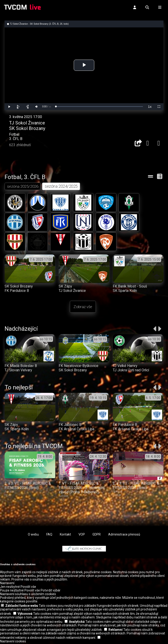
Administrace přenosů (124, 535)
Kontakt (65, 535)
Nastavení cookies (13, 642)
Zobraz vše (83, 307)
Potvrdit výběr (51, 591)
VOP (82, 535)
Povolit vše (28, 588)
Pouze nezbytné (12, 591)
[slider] (99, 107)
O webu (33, 535)
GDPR (97, 535)
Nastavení (7, 584)
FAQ (49, 535)
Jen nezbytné (10, 588)
